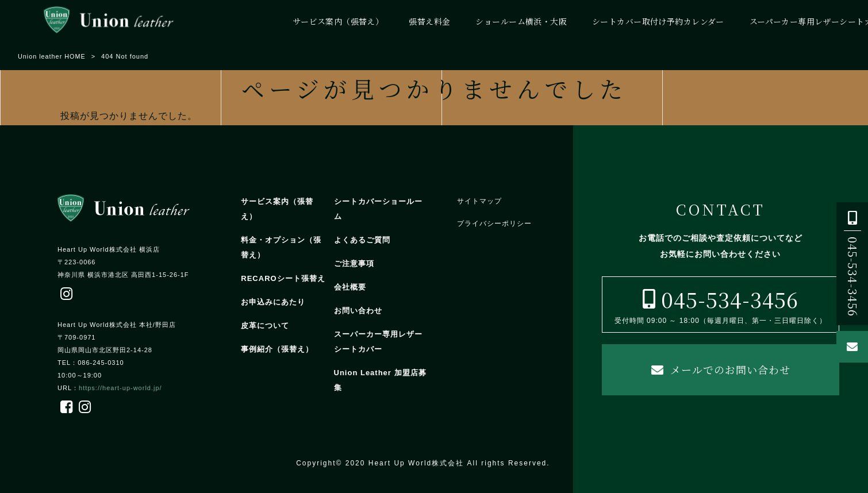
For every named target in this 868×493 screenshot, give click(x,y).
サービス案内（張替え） (277, 209)
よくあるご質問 (362, 240)
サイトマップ (479, 201)
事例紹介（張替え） (277, 349)
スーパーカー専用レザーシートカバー (378, 342)
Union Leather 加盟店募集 (380, 380)
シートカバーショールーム (378, 209)
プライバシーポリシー (494, 224)
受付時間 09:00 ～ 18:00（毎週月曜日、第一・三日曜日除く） (721, 304)
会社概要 (350, 287)
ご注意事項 (354, 263)
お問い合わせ (358, 311)
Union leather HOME (52, 56)
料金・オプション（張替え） (281, 247)
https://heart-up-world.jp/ (120, 388)
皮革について (265, 326)
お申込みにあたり (273, 302)
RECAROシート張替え (283, 278)
